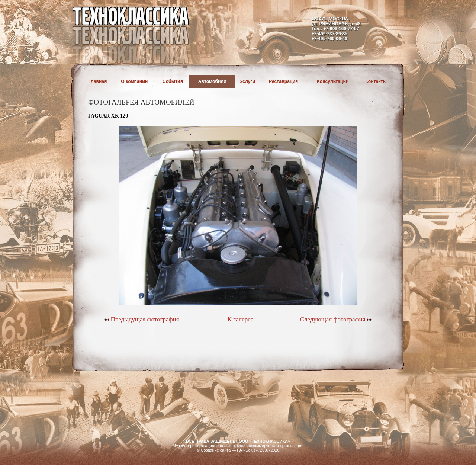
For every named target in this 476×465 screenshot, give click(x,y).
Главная (98, 81)
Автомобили (212, 81)
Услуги (247, 81)
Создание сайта (216, 450)
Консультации (333, 81)
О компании (134, 81)
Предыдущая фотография (141, 319)
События (173, 81)
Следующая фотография (336, 319)
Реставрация (283, 81)
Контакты (376, 81)
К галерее (240, 319)
